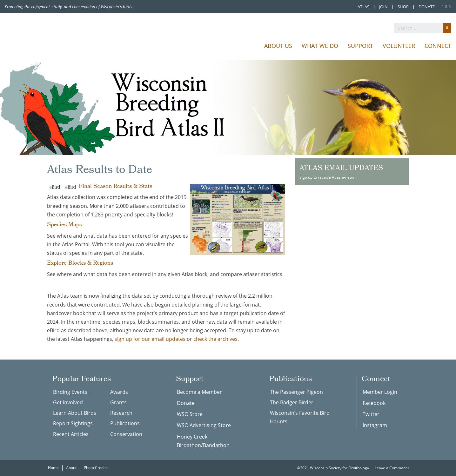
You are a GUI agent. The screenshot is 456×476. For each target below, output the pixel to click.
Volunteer (399, 46)
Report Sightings (73, 423)
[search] (423, 28)
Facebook (374, 403)
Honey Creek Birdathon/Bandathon (203, 441)
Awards (119, 392)
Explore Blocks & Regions (80, 264)
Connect (438, 46)
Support (360, 46)
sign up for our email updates (150, 339)
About (71, 468)
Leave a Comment (392, 468)
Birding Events (70, 392)
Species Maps (64, 225)
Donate (427, 7)
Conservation (126, 434)
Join (383, 7)
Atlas (363, 7)
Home (53, 468)
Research (121, 413)
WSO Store (190, 414)
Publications (125, 423)
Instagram (375, 425)
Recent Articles (71, 434)
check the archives (215, 339)
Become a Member (199, 392)
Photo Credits (96, 468)
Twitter (371, 414)
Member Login (380, 392)
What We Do (320, 46)
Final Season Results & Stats (115, 187)
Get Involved (68, 402)
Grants (118, 402)
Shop (403, 7)
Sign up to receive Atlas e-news (352, 171)
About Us (278, 46)
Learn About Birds (75, 413)
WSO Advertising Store (204, 425)
